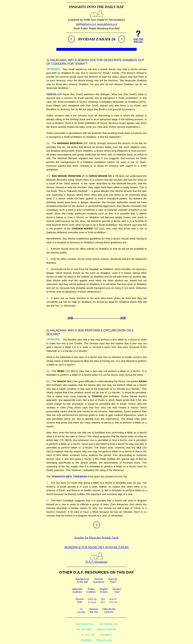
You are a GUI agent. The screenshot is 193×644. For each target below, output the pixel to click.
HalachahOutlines (77, 590)
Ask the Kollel (84, 629)
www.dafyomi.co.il (107, 24)
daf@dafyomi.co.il (86, 24)
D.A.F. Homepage (97, 560)
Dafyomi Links (104, 640)
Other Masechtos (84, 624)
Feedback (86, 640)
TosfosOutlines (91, 590)
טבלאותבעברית (92, 601)
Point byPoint (113, 580)
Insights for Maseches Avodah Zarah (96, 538)
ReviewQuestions (99, 580)
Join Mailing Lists (109, 624)
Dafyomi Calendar (107, 629)
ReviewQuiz (80, 600)
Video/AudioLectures (109, 610)
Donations (106, 635)
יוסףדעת (103, 601)
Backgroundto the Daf (82, 580)
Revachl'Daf (117, 590)
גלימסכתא (81, 611)
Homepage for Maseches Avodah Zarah (96, 547)
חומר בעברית (88, 635)
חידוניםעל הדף (113, 601)
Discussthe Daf (94, 610)
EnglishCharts (104, 590)
